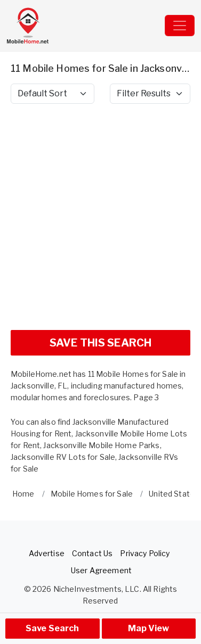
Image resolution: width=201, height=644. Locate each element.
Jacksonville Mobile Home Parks (101, 445)
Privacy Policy (145, 553)
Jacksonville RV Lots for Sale (63, 457)
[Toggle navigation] (180, 26)
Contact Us (92, 553)
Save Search (53, 628)
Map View (148, 628)
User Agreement (101, 570)
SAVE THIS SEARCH (100, 343)
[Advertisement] (100, 221)
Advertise (47, 553)
